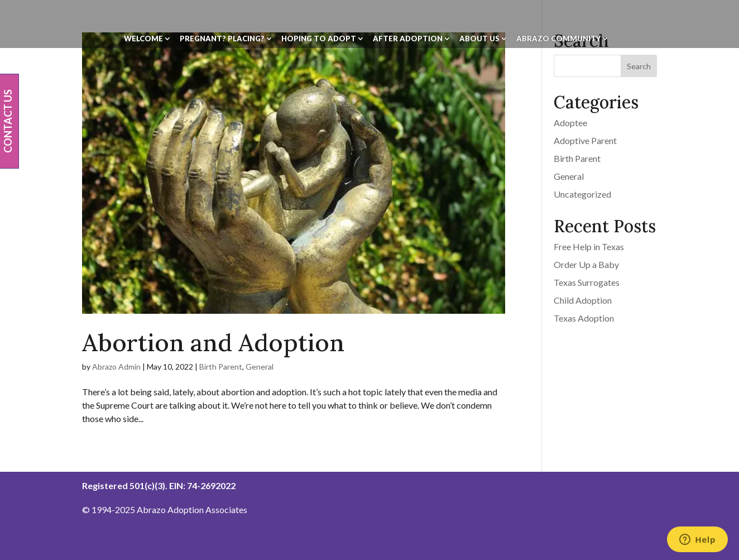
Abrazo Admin (116, 367)
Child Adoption (583, 300)
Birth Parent (221, 367)
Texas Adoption (584, 318)
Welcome (143, 39)
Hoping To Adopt (319, 39)
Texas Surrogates (587, 282)
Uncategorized (582, 194)
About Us (479, 39)
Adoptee (570, 123)
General (260, 367)
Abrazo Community (558, 39)
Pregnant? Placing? (222, 39)
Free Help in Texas (589, 247)
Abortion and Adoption (213, 343)
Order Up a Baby (586, 264)
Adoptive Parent (585, 140)
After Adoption (408, 39)
